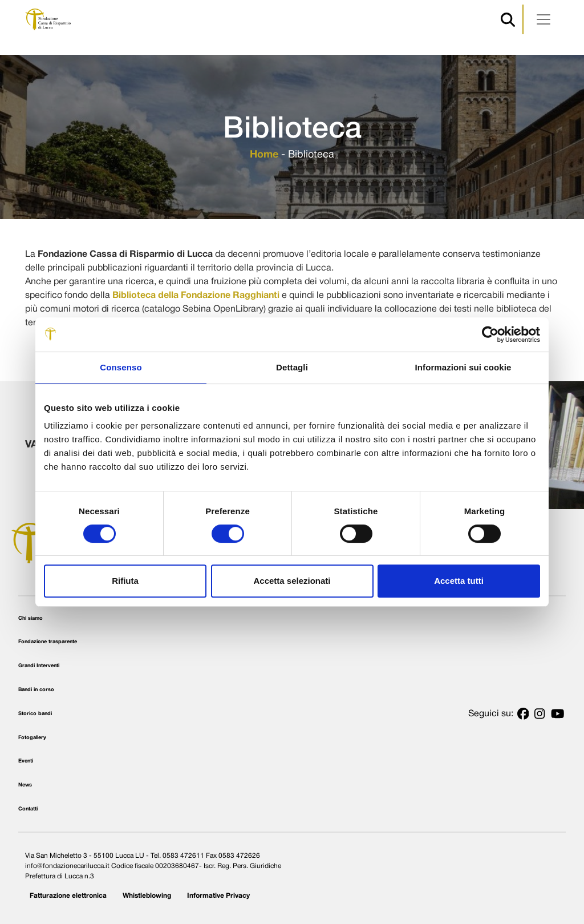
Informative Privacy (218, 896)
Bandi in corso (36, 690)
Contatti (28, 809)
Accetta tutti (459, 581)
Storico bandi (35, 714)
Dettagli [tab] (292, 367)
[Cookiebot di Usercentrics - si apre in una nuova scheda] (490, 334)
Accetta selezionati (292, 581)
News (25, 785)
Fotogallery (32, 738)
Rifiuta (125, 581)
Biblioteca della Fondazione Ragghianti (196, 296)
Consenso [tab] (121, 367)
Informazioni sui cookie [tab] (463, 367)
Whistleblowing (147, 896)
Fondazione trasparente (48, 642)
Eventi (26, 761)
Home (264, 155)
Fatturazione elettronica (68, 896)
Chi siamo (31, 618)
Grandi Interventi (39, 666)
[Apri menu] (544, 19)
